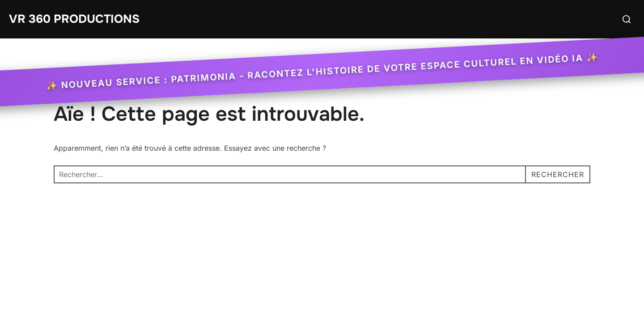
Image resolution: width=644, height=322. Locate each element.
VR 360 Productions (74, 19)
